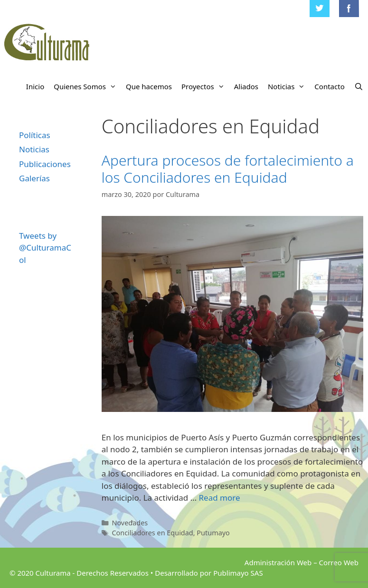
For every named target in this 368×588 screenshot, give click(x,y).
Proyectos (205, 86)
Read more (220, 498)
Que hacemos (149, 86)
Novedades (130, 523)
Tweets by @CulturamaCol (45, 248)
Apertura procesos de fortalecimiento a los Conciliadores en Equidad (228, 169)
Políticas (35, 135)
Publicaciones (45, 164)
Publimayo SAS (238, 573)
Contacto (329, 86)
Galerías (34, 178)
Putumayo (213, 533)
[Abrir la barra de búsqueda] (359, 86)
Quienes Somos (87, 86)
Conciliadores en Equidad (152, 533)
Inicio (35, 86)
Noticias (289, 86)
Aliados (246, 86)
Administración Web (278, 562)
